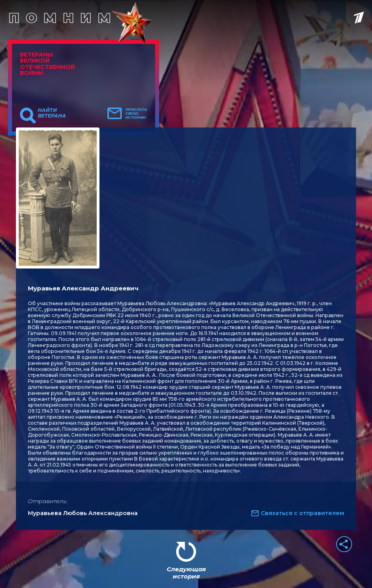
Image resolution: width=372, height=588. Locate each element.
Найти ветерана (52, 113)
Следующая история (186, 573)
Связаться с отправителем (303, 513)
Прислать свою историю (136, 114)
